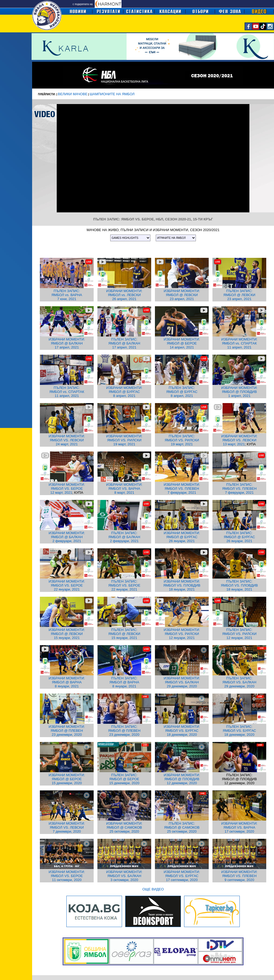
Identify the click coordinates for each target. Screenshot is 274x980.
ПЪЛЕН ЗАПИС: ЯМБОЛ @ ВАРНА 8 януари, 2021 (124, 682)
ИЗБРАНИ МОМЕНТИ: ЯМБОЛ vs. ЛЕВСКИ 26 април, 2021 (124, 295)
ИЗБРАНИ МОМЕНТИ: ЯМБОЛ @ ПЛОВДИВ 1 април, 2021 (239, 392)
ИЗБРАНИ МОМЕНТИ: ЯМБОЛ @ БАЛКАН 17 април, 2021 (67, 343)
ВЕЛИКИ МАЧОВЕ (73, 94)
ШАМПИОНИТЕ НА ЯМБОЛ (112, 94)
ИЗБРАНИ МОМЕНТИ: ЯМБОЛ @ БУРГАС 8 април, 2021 (124, 392)
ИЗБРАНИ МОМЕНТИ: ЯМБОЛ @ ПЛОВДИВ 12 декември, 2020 (182, 779)
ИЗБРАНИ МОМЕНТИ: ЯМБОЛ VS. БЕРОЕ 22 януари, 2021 (67, 585)
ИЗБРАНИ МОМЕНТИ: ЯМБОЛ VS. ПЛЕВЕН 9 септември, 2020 (239, 876)
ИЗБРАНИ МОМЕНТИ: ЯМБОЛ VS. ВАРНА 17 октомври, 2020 (239, 827)
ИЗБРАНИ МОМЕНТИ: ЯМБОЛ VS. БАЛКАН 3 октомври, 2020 (124, 876)
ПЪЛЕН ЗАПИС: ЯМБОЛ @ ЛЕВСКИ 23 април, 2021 (239, 295)
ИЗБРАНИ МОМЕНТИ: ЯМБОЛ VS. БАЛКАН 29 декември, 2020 (182, 682)
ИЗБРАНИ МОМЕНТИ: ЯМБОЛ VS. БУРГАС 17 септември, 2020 (182, 876)
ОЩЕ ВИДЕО (153, 889)
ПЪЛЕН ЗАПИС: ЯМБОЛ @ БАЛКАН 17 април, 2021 (124, 343)
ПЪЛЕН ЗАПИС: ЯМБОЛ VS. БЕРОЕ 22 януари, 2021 (124, 585)
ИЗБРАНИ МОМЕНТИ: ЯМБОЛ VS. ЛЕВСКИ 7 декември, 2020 (67, 827)
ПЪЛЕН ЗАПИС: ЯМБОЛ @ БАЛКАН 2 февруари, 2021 (124, 537)
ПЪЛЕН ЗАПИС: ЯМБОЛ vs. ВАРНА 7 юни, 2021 (67, 295)
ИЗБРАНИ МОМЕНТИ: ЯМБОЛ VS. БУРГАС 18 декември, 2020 (182, 731)
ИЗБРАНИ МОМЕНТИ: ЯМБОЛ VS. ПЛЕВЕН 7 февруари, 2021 (182, 489)
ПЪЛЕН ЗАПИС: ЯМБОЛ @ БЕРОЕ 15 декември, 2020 (124, 779)
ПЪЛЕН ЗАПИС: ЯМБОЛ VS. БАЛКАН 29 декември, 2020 (239, 682)
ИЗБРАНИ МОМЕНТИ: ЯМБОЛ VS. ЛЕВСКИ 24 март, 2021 (67, 440)
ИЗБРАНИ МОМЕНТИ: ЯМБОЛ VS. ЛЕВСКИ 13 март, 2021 (239, 440)
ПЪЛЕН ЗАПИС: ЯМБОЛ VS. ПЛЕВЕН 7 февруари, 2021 (239, 489)
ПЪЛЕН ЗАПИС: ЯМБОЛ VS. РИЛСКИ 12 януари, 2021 (239, 634)
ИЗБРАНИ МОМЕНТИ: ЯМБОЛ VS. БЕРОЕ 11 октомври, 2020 (67, 876)
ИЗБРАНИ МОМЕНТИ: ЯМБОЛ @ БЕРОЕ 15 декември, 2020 (67, 779)
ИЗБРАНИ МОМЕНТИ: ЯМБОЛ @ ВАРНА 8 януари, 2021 (67, 682)
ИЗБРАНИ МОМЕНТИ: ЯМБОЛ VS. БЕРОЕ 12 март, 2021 (67, 489)
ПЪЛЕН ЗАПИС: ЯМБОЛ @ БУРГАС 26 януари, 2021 (239, 537)
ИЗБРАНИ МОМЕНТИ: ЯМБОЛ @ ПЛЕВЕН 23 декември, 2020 (67, 731)
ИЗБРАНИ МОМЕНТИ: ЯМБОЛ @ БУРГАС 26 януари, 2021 (182, 537)
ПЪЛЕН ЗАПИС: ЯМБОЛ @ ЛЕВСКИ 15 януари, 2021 (124, 634)
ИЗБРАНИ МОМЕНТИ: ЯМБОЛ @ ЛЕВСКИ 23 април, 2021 (182, 295)
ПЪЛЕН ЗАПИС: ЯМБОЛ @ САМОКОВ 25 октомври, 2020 (182, 827)
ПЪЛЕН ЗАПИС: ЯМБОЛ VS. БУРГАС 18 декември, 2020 (239, 731)
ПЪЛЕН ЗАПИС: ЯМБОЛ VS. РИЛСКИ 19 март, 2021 (182, 440)
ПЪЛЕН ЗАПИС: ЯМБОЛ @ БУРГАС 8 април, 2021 (182, 392)
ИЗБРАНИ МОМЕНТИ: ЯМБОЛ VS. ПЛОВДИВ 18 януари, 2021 (182, 585)
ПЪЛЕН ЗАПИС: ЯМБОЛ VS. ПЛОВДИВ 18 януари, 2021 (239, 585)
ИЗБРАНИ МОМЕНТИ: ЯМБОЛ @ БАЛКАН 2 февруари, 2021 (67, 537)
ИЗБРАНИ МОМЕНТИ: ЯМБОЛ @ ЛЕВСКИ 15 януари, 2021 (67, 634)
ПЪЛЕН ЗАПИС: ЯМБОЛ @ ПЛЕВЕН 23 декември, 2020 (124, 731)
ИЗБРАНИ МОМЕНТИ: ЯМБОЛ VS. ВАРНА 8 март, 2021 (124, 489)
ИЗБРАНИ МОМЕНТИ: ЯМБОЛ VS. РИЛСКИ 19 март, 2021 (124, 440)
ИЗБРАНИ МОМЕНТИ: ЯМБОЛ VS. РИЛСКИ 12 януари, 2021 (182, 634)
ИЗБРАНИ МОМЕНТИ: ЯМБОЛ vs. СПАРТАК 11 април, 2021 (239, 343)
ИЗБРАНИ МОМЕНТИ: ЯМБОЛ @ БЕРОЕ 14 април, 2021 (182, 343)
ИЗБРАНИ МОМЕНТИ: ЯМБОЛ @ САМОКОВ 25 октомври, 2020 (124, 827)
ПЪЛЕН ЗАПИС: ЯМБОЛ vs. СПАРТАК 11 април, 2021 (67, 392)
